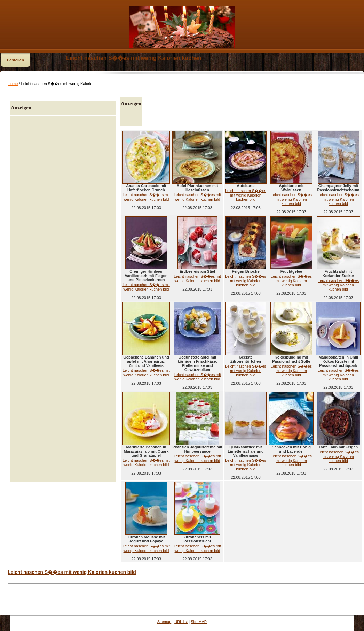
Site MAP (199, 622)
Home (13, 84)
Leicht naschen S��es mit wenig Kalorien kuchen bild (146, 197)
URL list (181, 622)
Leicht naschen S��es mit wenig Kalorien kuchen (134, 58)
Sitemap (164, 622)
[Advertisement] (63, 299)
